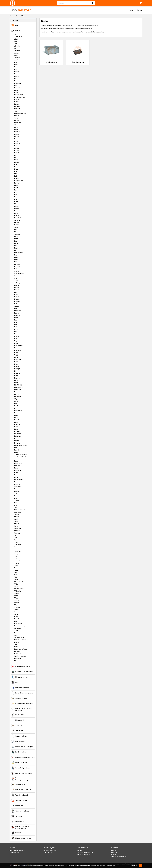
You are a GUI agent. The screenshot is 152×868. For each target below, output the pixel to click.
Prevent (17, 441)
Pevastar (17, 420)
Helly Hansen (18, 253)
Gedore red (18, 628)
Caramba (17, 106)
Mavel (16, 353)
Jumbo (17, 306)
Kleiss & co (18, 654)
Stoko (16, 526)
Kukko (16, 304)
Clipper (17, 116)
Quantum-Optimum (20, 445)
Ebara (16, 160)
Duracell (17, 151)
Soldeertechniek (18, 785)
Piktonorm (18, 642)
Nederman (18, 378)
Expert (16, 188)
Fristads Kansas (19, 218)
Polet (16, 429)
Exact (16, 185)
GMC (16, 229)
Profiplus (17, 443)
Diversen (16, 833)
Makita (16, 343)
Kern (16, 292)
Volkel (16, 579)
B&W (16, 62)
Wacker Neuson (19, 582)
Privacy (114, 854)
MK (15, 371)
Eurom (16, 617)
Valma (16, 570)
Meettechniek (18, 720)
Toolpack (17, 561)
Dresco (17, 141)
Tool (21, 10)
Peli (15, 413)
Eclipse (17, 162)
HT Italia (17, 267)
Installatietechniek (19, 698)
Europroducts (19, 181)
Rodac (16, 475)
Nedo (16, 380)
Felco (16, 192)
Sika (16, 503)
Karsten (17, 357)
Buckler (17, 102)
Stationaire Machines (20, 811)
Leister (17, 320)
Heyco (16, 255)
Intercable (17, 276)
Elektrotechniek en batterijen (22, 704)
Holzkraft (17, 264)
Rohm (16, 477)
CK (15, 661)
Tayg (16, 540)
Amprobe (17, 53)
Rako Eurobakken (22, 454)
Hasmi (16, 647)
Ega (16, 164)
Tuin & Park (17, 726)
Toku (16, 559)
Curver (16, 127)
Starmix (17, 521)
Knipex (16, 299)
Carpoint (17, 109)
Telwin (16, 542)
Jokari (16, 281)
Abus (16, 39)
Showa (17, 496)
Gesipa (17, 225)
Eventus (17, 183)
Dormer (17, 137)
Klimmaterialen (18, 741)
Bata (16, 69)
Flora (16, 211)
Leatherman (18, 313)
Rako (16, 452)
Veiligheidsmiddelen (20, 800)
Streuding (17, 531)
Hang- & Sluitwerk (19, 763)
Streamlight (18, 528)
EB (15, 157)
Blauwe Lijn (18, 83)
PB (15, 408)
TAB (16, 535)
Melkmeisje (18, 359)
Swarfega (17, 533)
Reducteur (18, 658)
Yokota (17, 610)
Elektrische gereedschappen (22, 672)
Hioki (16, 262)
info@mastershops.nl (17, 851)
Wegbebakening (19, 589)
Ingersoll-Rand (19, 274)
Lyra (16, 332)
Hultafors (17, 269)
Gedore (17, 222)
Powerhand (18, 434)
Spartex (17, 631)
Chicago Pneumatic (21, 113)
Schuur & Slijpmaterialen (21, 768)
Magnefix (17, 341)
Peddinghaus (18, 411)
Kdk (16, 621)
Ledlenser (17, 315)
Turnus (17, 563)
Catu (16, 111)
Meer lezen (134, 865)
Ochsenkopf (18, 397)
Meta (16, 364)
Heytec (17, 257)
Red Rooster (18, 463)
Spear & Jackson (20, 510)
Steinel (16, 524)
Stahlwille (17, 517)
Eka (15, 167)
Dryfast (17, 146)
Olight (16, 399)
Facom (17, 190)
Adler (16, 41)
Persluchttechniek (19, 752)
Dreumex (17, 144)
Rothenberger (19, 480)
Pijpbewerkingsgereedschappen (23, 757)
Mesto (16, 362)
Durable (17, 148)
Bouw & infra (17, 715)
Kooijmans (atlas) (20, 640)
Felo (16, 195)
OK (141, 866)
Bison (16, 81)
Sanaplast (17, 487)
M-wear (17, 336)
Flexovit (17, 209)
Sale (15, 25)
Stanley (17, 519)
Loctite (17, 329)
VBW (16, 572)
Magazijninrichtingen (20, 677)
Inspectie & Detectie (20, 736)
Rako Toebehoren (22, 457)
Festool (17, 199)
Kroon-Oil (17, 301)
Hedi (16, 250)
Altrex (16, 48)
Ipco (16, 278)
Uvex (16, 568)
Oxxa (16, 404)
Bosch (16, 90)
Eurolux (17, 178)
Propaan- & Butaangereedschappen (21, 779)
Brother (17, 99)
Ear (15, 155)
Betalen (80, 851)
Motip (16, 376)
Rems (16, 468)
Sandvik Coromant (20, 656)
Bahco (16, 65)
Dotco (16, 139)
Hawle (16, 246)
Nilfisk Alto (18, 390)
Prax (16, 438)
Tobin (16, 556)
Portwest (17, 431)
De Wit (16, 130)
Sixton (16, 505)
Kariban (17, 290)
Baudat (17, 72)
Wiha (16, 605)
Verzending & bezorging (85, 853)
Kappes (17, 285)
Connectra (18, 123)
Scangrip (17, 491)
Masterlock (18, 350)
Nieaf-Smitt (18, 385)
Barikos (17, 67)
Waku (16, 584)
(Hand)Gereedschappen (21, 667)
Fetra (16, 202)
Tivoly (16, 554)
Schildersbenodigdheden (22, 626)
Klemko (17, 297)
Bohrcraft (17, 88)
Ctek (16, 125)
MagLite (17, 339)
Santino (17, 489)
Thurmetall (18, 552)
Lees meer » (45, 35)
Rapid (16, 461)
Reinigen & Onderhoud (20, 688)
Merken (18, 16)
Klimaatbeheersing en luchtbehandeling (20, 827)
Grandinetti (18, 234)
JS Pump (17, 283)
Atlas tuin (17, 58)
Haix (16, 241)
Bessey (17, 76)
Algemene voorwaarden (119, 856)
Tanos (16, 538)
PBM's (15, 682)
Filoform (17, 204)
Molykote (17, 373)
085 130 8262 (15, 853)
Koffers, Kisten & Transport (22, 747)
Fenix (16, 197)
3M (15, 34)
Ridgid (16, 473)
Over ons (114, 853)
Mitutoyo (17, 369)
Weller (16, 596)
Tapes (16, 644)
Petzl (16, 418)
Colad (16, 118)
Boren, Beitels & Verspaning (22, 693)
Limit (16, 325)
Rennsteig (17, 470)
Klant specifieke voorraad (21, 838)
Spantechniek (18, 822)
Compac (17, 120)
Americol (17, 51)
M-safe (17, 334)
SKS (16, 507)
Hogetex (17, 651)
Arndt (16, 60)
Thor (16, 549)
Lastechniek (18, 624)
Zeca (16, 614)
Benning (17, 74)
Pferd (16, 422)
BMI (16, 86)
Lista (16, 327)
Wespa (17, 603)
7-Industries (18, 37)
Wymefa (17, 607)
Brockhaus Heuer (20, 97)
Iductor (17, 271)
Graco (16, 232)
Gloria (16, 227)
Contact (140, 10)
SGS (16, 494)
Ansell (16, 55)
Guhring (17, 239)
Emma (16, 169)
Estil (16, 176)
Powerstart (18, 436)
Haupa (16, 243)
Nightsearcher (19, 387)
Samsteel (17, 484)
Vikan (16, 577)
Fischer (17, 206)
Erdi (16, 171)
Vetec (16, 575)
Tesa (16, 547)
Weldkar (17, 593)
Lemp (16, 322)
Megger (17, 355)
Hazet (16, 248)
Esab (16, 174)
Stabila (16, 514)
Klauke (16, 294)
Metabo (17, 366)
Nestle (16, 383)
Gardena (17, 220)
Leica (16, 318)
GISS (16, 635)
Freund (17, 216)
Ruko (16, 482)
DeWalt (17, 134)
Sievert (17, 501)
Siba (16, 498)
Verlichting (17, 816)
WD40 (16, 586)
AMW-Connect (19, 637)
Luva (16, 633)
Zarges (17, 612)
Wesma (17, 600)
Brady (16, 92)
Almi (16, 44)
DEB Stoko (18, 132)
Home (131, 10)
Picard (16, 427)
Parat (16, 406)
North (16, 392)
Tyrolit (16, 566)
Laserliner (17, 311)
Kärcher (17, 287)
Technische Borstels (20, 795)
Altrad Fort (18, 46)
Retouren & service (84, 854)
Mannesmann (19, 346)
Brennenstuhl (19, 95)
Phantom (17, 424)
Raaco (16, 448)
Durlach (17, 153)
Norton (17, 394)
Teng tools (18, 545)
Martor (16, 348)
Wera (16, 598)
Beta (16, 79)
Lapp (16, 308)
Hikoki (16, 260)
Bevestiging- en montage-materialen (22, 709)
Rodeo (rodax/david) (21, 649)
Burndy (17, 104)
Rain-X (16, 450)
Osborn (17, 401)
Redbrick (17, 466)
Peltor (16, 415)
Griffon (17, 236)
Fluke (16, 213)
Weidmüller (18, 591)
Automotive (17, 731)
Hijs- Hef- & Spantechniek (22, 773)
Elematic (17, 619)
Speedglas (18, 512)
